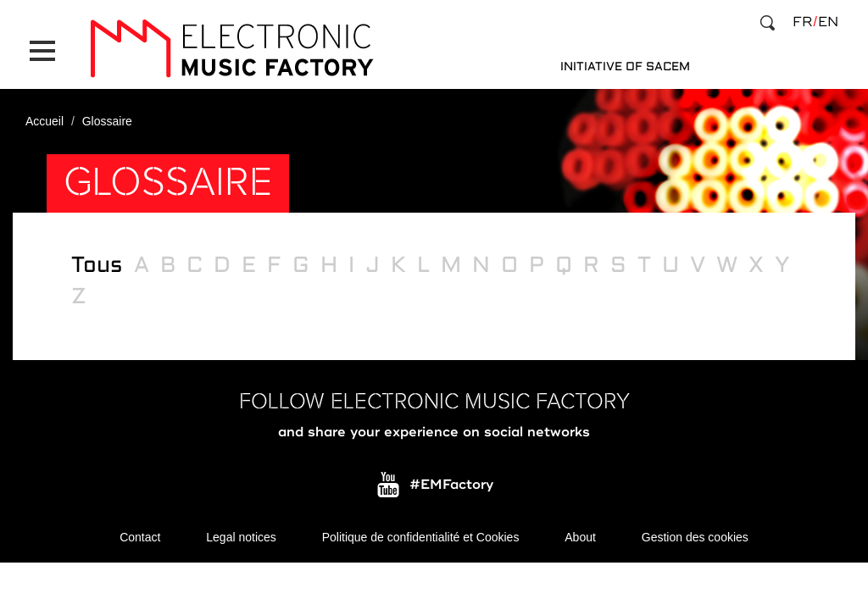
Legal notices (241, 536)
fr (802, 22)
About (580, 536)
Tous (97, 265)
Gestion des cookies (695, 536)
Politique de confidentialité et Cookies (421, 536)
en (828, 22)
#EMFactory (451, 484)
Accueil (45, 121)
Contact (140, 536)
